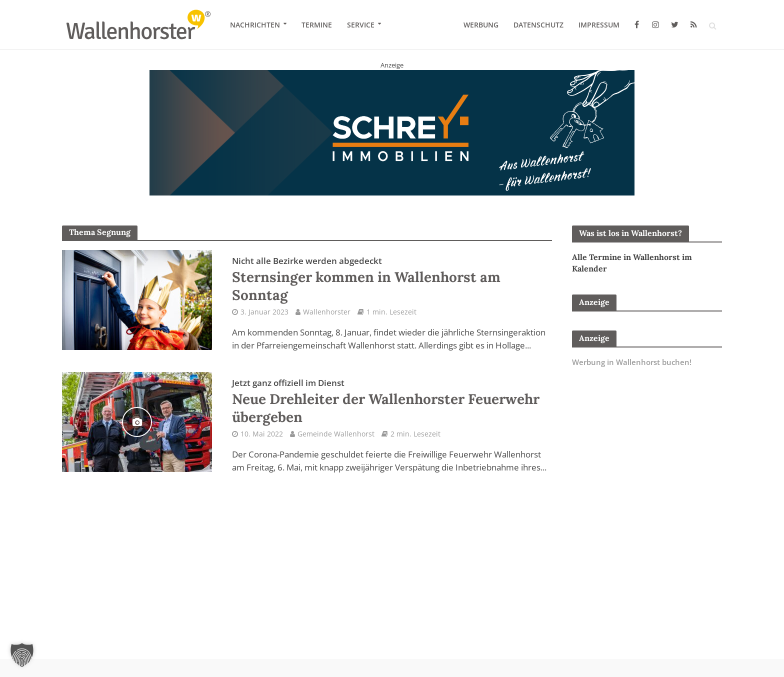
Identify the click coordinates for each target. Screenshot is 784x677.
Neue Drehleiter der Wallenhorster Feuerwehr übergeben (386, 401)
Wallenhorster (327, 312)
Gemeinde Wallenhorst (336, 434)
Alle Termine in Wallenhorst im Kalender (632, 263)
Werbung (481, 25)
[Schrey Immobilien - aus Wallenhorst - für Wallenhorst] (392, 132)
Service (361, 25)
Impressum (599, 25)
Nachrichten (255, 25)
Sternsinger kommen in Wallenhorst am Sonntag (366, 279)
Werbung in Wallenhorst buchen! (632, 362)
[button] (22, 655)
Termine (317, 25)
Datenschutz (538, 25)
